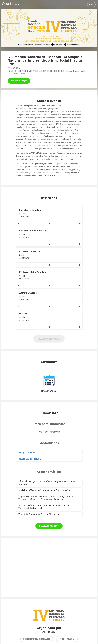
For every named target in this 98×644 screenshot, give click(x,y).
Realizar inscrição (19, 81)
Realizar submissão (49, 526)
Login (17, 4)
